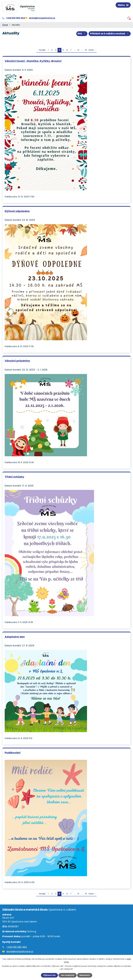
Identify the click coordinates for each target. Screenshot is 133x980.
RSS (82, 34)
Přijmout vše (49, 975)
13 (78, 50)
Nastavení (85, 975)
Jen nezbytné (67, 975)
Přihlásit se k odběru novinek (110, 34)
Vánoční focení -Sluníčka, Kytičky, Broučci (33, 61)
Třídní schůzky (14, 477)
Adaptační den (15, 637)
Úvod (5, 25)
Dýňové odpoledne (17, 211)
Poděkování (13, 753)
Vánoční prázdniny (17, 361)
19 (86, 50)
